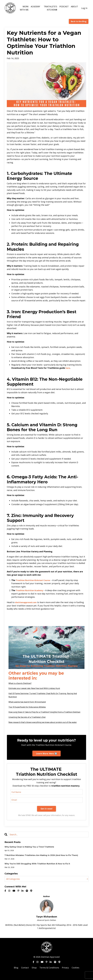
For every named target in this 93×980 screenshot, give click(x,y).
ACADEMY (35, 6)
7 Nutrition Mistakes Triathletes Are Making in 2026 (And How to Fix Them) (41, 862)
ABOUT (74, 6)
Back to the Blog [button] (79, 21)
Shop (34, 974)
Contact (25, 974)
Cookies (75, 974)
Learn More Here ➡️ (46, 760)
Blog (16, 974)
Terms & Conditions (49, 974)
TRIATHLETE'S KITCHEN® (50, 8)
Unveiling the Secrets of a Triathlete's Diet (29, 720)
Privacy (65, 974)
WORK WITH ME (24, 8)
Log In (84, 8)
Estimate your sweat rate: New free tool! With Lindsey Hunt (38, 688)
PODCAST (64, 6)
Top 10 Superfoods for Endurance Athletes (29, 707)
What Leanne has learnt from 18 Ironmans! (29, 702)
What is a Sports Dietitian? (22, 683)
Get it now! (46, 815)
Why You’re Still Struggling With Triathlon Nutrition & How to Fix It (37, 870)
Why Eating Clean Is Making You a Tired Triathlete (29, 854)
